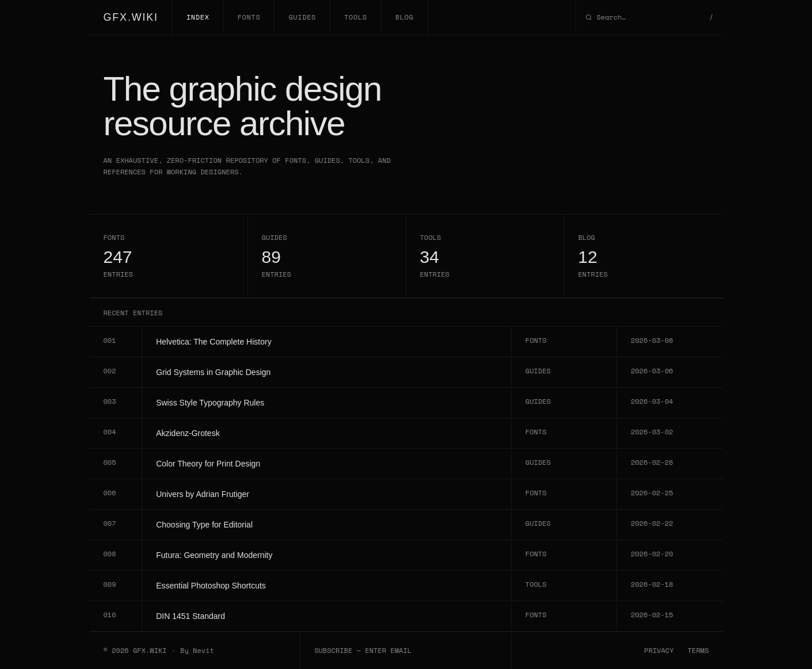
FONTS (249, 17)
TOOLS (356, 17)
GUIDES (302, 17)
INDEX (198, 17)
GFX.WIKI (131, 17)
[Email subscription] (406, 651)
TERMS (698, 651)
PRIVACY (659, 651)
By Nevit (197, 651)
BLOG (405, 17)
